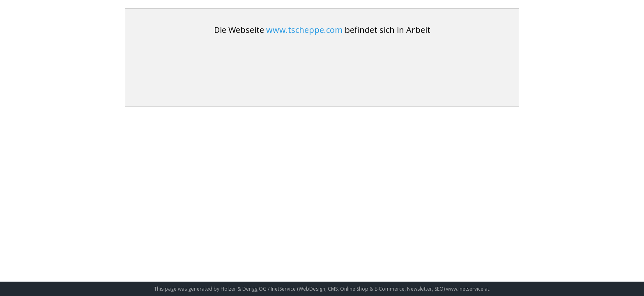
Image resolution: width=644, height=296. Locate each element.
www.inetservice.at (468, 289)
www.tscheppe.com (304, 30)
